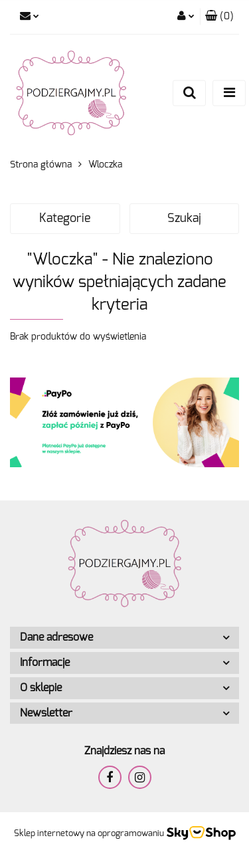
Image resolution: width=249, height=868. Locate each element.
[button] (219, 17)
